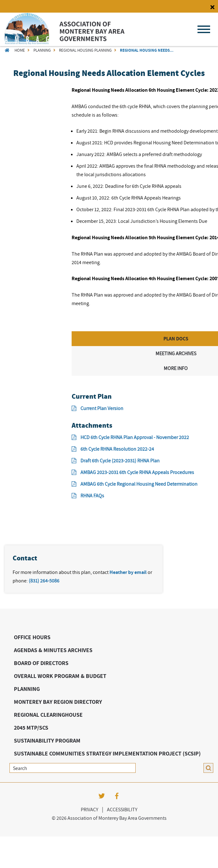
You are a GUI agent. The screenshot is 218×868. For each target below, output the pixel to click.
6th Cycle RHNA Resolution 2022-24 (113, 449)
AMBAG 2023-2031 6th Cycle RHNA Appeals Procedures (133, 472)
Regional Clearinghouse (48, 715)
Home (20, 50)
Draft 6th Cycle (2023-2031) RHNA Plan (116, 460)
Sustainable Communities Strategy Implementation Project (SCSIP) (107, 753)
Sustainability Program (47, 741)
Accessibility (122, 809)
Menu (204, 29)
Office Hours (32, 637)
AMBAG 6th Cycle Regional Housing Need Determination (135, 484)
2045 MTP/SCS (31, 728)
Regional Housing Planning (85, 50)
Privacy (89, 809)
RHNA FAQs (88, 495)
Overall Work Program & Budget (60, 676)
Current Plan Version (97, 408)
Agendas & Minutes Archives (53, 650)
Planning (42, 50)
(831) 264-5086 (44, 581)
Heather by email (128, 572)
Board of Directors (41, 663)
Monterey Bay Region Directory (58, 702)
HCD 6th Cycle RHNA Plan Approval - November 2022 (130, 437)
